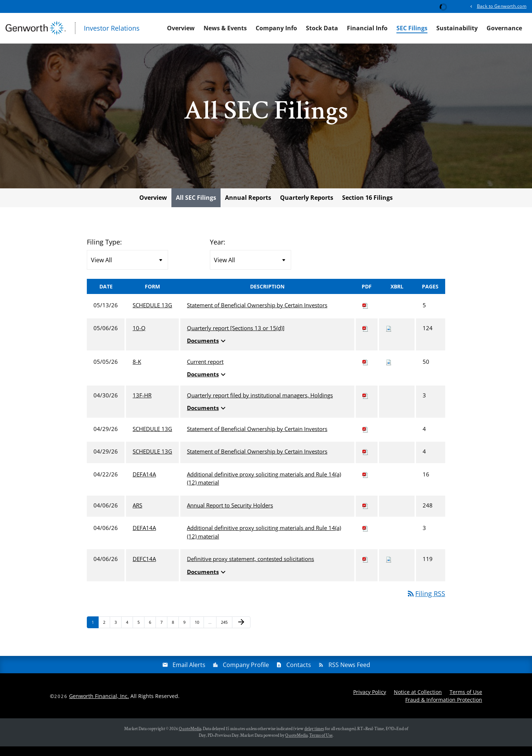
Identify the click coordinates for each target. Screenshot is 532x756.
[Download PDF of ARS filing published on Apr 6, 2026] (365, 515)
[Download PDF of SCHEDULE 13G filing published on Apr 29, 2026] (365, 438)
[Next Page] (241, 632)
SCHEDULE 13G (152, 315)
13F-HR (142, 405)
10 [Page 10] (199, 633)
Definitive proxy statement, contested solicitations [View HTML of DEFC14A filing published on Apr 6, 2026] (250, 568)
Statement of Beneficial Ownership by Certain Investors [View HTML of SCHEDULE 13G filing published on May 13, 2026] (257, 315)
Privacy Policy (370, 702)
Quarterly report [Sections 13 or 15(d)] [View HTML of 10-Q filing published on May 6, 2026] (236, 338)
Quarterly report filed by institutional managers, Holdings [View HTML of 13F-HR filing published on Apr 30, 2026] (260, 405)
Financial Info (367, 28)
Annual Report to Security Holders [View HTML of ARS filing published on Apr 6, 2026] (230, 515)
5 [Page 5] (141, 633)
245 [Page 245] (225, 633)
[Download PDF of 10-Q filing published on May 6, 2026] (365, 338)
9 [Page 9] (187, 633)
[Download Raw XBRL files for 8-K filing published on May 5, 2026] (389, 371)
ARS (137, 515)
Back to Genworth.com (502, 6)
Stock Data (322, 28)
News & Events (225, 28)
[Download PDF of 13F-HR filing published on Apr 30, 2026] (365, 405)
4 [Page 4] (129, 633)
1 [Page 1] (95, 633)
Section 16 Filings (367, 207)
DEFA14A (144, 484)
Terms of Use (466, 702)
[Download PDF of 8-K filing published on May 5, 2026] (365, 371)
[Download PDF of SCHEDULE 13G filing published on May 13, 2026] (365, 315)
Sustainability (457, 28)
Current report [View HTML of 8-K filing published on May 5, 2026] (205, 371)
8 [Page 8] (175, 633)
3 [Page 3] (118, 633)
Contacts (299, 674)
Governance (504, 28)
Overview (181, 28)
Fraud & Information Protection (444, 709)
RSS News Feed (349, 674)
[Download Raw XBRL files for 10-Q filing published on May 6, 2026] (389, 338)
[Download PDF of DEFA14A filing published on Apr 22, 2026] (365, 484)
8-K (137, 371)
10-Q (139, 338)
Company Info (276, 28)
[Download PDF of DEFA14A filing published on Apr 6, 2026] (365, 537)
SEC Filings (412, 28)
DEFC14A (144, 568)
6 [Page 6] (152, 633)
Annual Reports (248, 207)
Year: (218, 252)
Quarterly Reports (307, 207)
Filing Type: (104, 252)
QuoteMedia (190, 738)
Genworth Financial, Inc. (99, 705)
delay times (314, 738)
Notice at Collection (418, 702)
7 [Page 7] (164, 633)
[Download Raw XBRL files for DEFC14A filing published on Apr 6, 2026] (389, 568)
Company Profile (246, 674)
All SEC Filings (196, 207)
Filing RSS (426, 603)
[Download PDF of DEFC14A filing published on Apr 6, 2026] (365, 568)
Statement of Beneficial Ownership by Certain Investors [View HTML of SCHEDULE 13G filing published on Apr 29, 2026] (257, 438)
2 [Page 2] (106, 633)
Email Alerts (189, 674)
